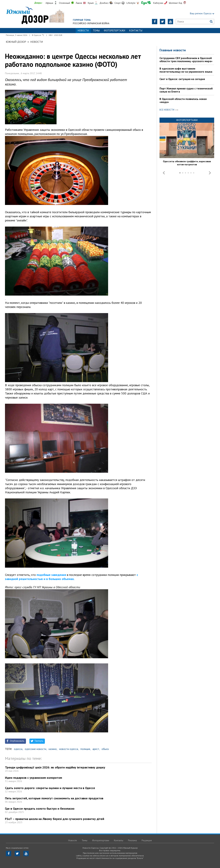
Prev (164, 173)
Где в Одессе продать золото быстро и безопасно (40, 809)
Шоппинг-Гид (176, 3)
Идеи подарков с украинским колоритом (34, 778)
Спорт (118, 3)
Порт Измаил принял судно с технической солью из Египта (186, 90)
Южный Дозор (16, 42)
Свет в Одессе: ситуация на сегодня (182, 79)
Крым (91, 3)
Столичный (64, 3)
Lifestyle (131, 3)
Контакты (136, 30)
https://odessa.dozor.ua (35, 16)
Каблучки (158, 3)
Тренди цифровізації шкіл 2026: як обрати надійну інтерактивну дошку (55, 767)
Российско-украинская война (91, 23)
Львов (79, 3)
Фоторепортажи (114, 30)
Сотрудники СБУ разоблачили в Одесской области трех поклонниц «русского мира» (186, 60)
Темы (96, 30)
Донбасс (104, 3)
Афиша (49, 3)
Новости (37, 42)
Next (210, 173)
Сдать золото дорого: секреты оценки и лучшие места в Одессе (50, 788)
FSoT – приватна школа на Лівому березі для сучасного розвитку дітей (55, 819)
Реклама (132, 840)
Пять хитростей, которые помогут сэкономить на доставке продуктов (54, 798)
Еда (146, 3)
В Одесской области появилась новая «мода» (183, 100)
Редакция (147, 840)
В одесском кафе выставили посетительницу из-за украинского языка (186, 70)
